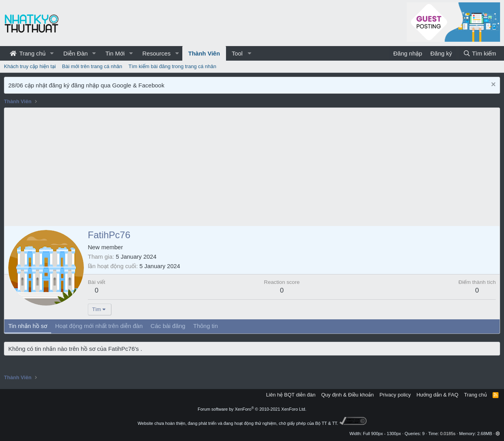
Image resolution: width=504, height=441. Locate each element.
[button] (52, 53)
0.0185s (448, 434)
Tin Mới (115, 53)
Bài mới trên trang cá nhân (92, 66)
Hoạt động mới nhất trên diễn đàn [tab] (99, 326)
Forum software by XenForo (252, 409)
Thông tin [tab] (206, 326)
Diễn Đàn (76, 53)
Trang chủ (28, 53)
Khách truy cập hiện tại (30, 66)
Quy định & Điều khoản (347, 395)
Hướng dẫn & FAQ (437, 395)
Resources (156, 53)
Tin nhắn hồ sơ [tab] (28, 326)
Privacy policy (395, 395)
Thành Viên (204, 53)
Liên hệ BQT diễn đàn (291, 395)
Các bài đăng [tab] (168, 326)
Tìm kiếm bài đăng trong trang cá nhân (172, 66)
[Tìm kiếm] (480, 53)
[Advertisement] (252, 167)
